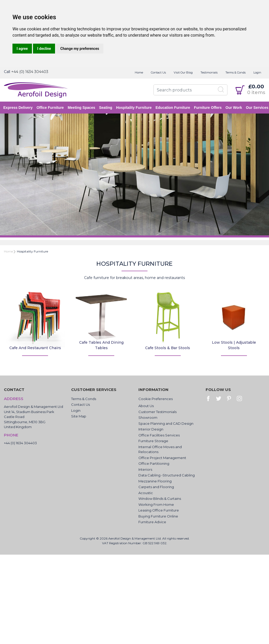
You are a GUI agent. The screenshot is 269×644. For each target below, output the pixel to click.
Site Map (79, 416)
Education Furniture (173, 108)
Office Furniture (51, 108)
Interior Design (151, 429)
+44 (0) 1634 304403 (30, 72)
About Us (146, 406)
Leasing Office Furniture (159, 510)
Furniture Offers (208, 108)
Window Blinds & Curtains (160, 499)
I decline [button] (44, 49)
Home (139, 72)
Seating (106, 108)
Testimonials (209, 72)
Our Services (258, 108)
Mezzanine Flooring (155, 481)
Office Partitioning (154, 463)
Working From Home (156, 504)
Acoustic (146, 493)
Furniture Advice (152, 522)
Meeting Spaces (82, 108)
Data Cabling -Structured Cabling (167, 475)
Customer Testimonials (157, 412)
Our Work (234, 108)
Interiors (145, 469)
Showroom (148, 417)
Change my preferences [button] (80, 49)
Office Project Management (162, 458)
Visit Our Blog (183, 72)
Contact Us (158, 72)
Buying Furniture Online (158, 516)
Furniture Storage (153, 441)
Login (257, 72)
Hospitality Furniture (134, 108)
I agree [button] (22, 49)
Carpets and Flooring (156, 487)
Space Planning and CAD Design (166, 423)
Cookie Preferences (156, 399)
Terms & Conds (236, 72)
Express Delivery (19, 108)
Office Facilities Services (159, 435)
